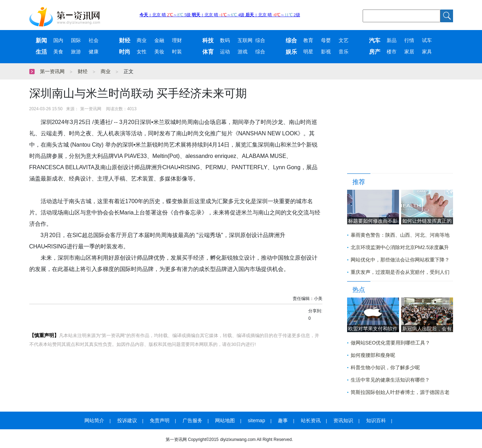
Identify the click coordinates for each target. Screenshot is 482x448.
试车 (427, 40)
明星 (308, 52)
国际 (76, 40)
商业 (142, 40)
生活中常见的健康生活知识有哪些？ (390, 380)
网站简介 (94, 420)
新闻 (41, 40)
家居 (409, 52)
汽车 (375, 40)
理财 (177, 40)
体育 (208, 52)
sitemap (257, 420)
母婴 (326, 40)
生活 (41, 52)
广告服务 (192, 420)
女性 (142, 52)
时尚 (125, 52)
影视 (326, 52)
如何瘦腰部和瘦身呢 (373, 355)
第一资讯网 (52, 71)
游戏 (243, 52)
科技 (208, 40)
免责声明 (160, 420)
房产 (375, 52)
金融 (159, 40)
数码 (225, 40)
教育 (308, 40)
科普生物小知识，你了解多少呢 (385, 367)
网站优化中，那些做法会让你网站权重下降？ (400, 260)
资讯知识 (343, 420)
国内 (58, 40)
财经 (125, 40)
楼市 (392, 52)
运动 (225, 52)
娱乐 (291, 52)
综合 (260, 40)
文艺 (344, 40)
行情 (409, 40)
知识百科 (376, 420)
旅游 (76, 52)
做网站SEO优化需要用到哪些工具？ (391, 343)
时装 (177, 52)
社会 (94, 40)
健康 (94, 52)
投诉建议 (127, 420)
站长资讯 (311, 420)
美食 (58, 52)
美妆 (159, 52)
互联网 (245, 40)
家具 (427, 52)
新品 (392, 40)
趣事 (283, 420)
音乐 (344, 52)
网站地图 (225, 420)
